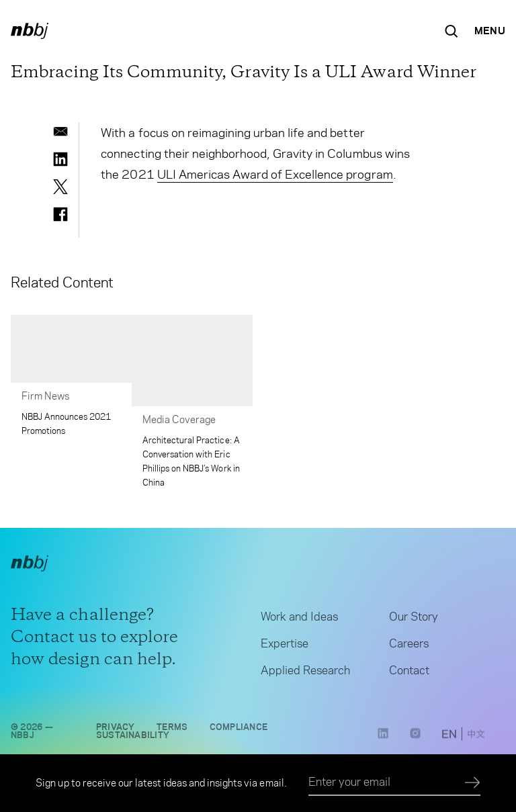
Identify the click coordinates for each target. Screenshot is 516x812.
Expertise (285, 646)
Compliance (239, 729)
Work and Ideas (299, 619)
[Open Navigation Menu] (490, 31)
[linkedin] (60, 159)
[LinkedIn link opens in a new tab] (383, 741)
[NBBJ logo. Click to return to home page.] (30, 31)
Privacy (116, 729)
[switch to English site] (449, 738)
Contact (409, 673)
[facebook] (60, 214)
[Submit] (473, 783)
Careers (409, 646)
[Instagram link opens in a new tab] (415, 741)
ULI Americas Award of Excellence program (275, 174)
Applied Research (305, 673)
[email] (60, 132)
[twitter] (60, 187)
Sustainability (133, 737)
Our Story (414, 619)
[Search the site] (451, 31)
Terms (172, 729)
